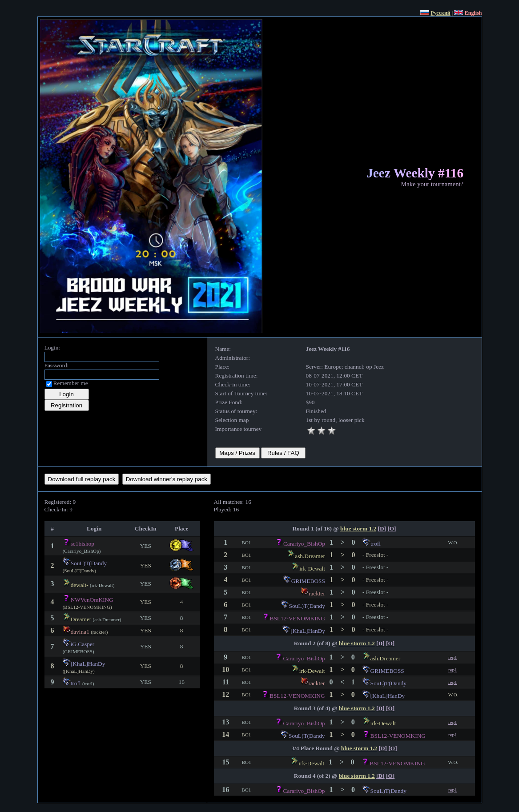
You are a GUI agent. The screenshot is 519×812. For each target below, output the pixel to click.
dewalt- (80, 585)
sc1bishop (82, 544)
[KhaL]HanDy (88, 664)
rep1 (453, 657)
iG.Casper (83, 644)
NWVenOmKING (92, 600)
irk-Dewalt (312, 569)
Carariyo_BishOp (304, 544)
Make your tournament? (432, 184)
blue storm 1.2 (358, 529)
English (473, 13)
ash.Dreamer (310, 556)
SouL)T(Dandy (89, 563)
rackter (317, 593)
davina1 (80, 632)
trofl (76, 683)
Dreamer (81, 619)
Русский (440, 13)
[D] (382, 529)
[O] (392, 529)
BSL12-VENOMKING (298, 618)
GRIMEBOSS (308, 581)
